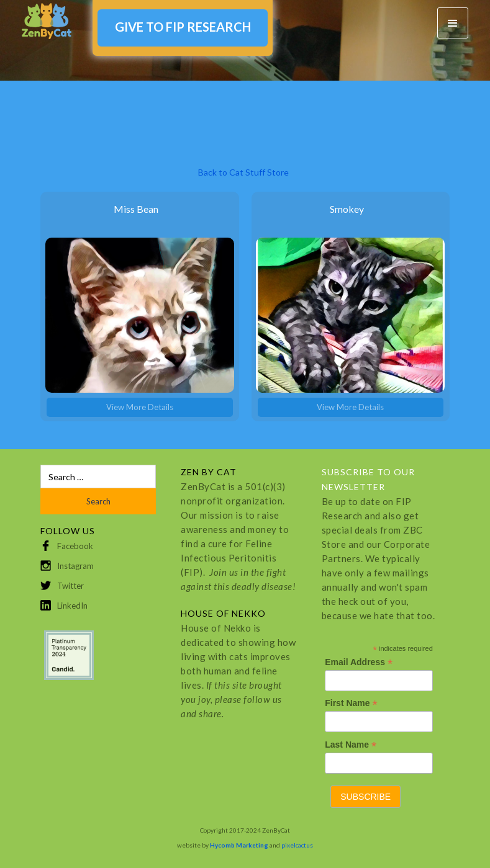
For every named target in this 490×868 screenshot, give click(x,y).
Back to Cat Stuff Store (243, 172)
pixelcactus (297, 845)
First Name (351, 703)
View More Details (140, 407)
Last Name (351, 745)
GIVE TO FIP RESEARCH (183, 27)
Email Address (359, 662)
